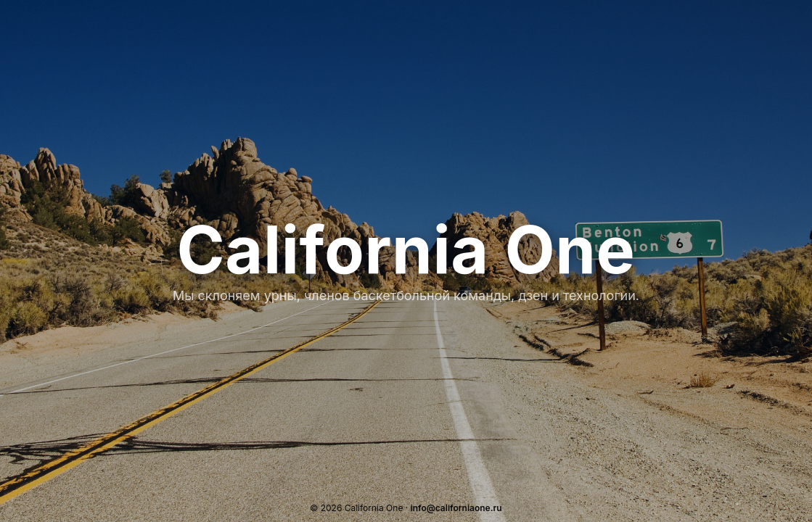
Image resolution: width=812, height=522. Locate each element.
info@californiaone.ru (456, 508)
